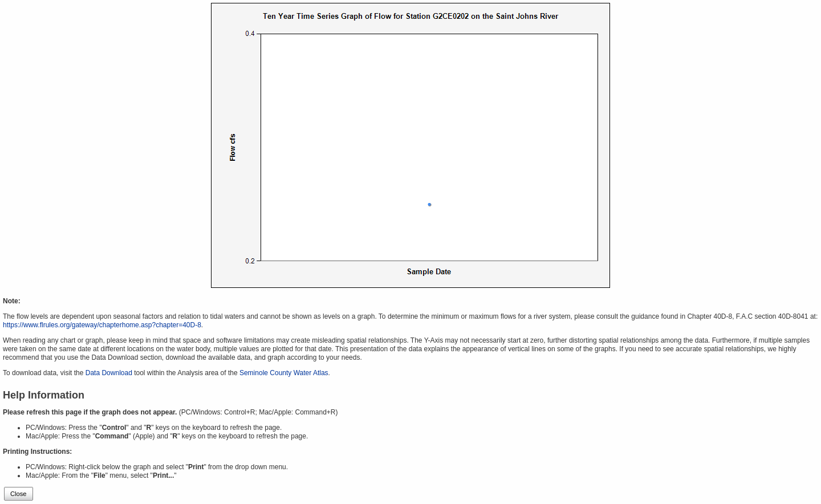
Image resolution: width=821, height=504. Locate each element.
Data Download (109, 373)
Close (19, 494)
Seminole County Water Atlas (284, 373)
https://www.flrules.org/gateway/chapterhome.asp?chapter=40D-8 (102, 325)
